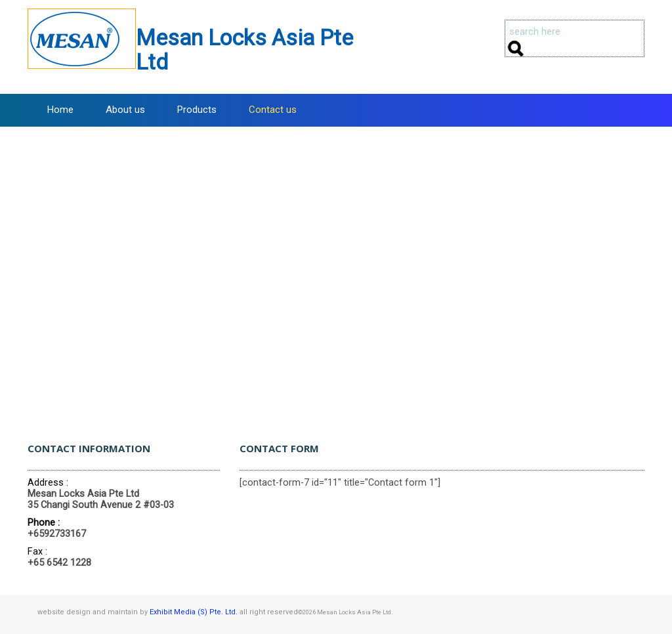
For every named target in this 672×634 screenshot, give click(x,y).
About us (125, 110)
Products (197, 110)
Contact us (273, 110)
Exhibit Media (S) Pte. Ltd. (194, 612)
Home (60, 110)
